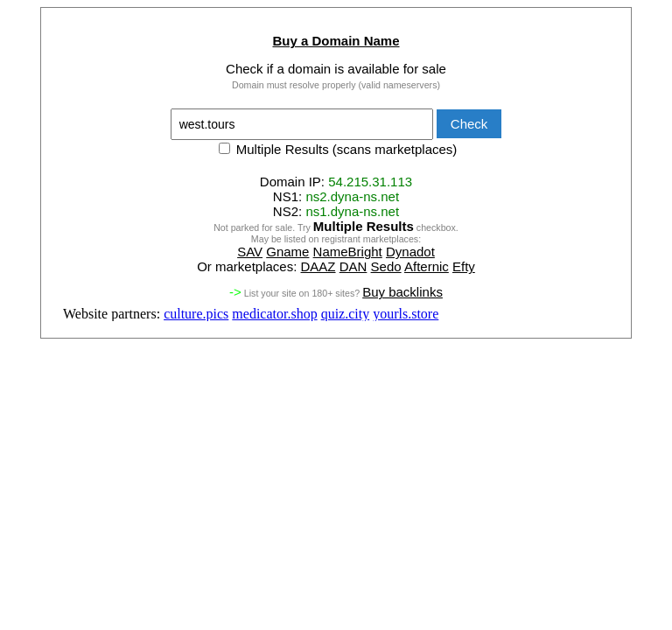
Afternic (427, 266)
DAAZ (318, 266)
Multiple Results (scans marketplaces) (338, 149)
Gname (287, 252)
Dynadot (410, 252)
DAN (353, 266)
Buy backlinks (402, 292)
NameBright (348, 252)
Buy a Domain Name (336, 41)
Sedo (386, 266)
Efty (464, 266)
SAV (250, 252)
